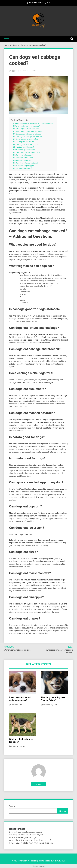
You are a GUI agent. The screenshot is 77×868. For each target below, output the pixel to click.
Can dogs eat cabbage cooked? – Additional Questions (33, 123)
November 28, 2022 (17, 746)
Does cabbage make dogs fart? (27, 139)
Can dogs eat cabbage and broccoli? (29, 136)
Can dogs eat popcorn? (25, 155)
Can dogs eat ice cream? (25, 158)
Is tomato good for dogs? (26, 150)
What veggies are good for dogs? (27, 126)
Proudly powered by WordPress (24, 861)
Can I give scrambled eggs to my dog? (30, 152)
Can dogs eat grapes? (24, 168)
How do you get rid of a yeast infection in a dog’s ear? (31, 843)
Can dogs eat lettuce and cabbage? (29, 134)
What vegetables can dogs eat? (27, 128)
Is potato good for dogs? (25, 147)
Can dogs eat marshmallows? (27, 163)
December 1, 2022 (16, 705)
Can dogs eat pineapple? (25, 165)
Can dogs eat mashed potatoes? (28, 144)
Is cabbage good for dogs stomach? (29, 131)
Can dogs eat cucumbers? (25, 142)
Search (12, 806)
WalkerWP (61, 861)
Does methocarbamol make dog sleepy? (20, 699)
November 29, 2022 (49, 705)
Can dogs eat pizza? (24, 160)
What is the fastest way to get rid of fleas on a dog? (30, 840)
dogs (26, 71)
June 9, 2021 (18, 71)
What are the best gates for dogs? (23, 837)
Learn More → (38, 784)
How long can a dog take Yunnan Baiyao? (53, 699)
